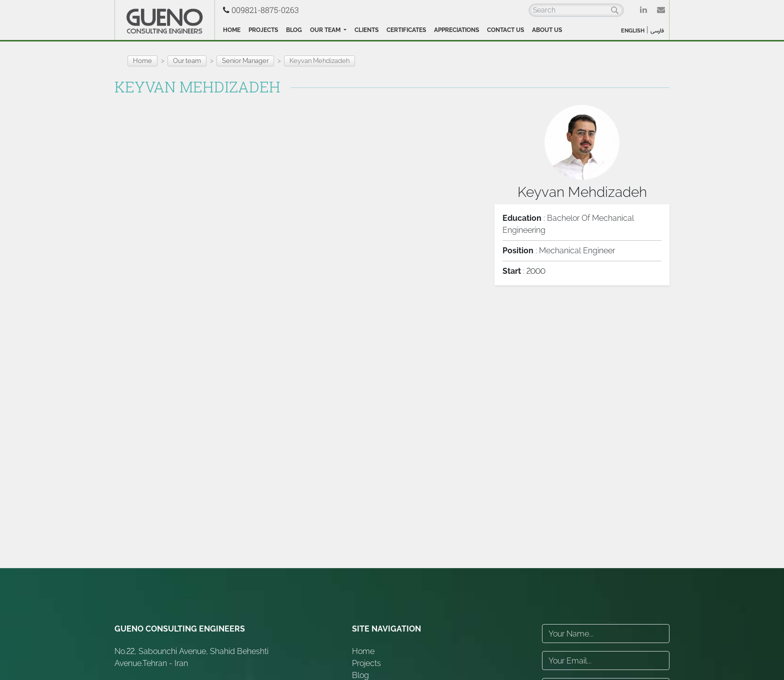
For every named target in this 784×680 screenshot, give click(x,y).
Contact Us (505, 30)
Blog (294, 30)
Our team (326, 30)
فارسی (657, 31)
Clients (366, 30)
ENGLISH (633, 31)
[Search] (576, 10)
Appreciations (456, 30)
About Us (547, 30)
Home (232, 30)
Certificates (406, 30)
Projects (263, 30)
